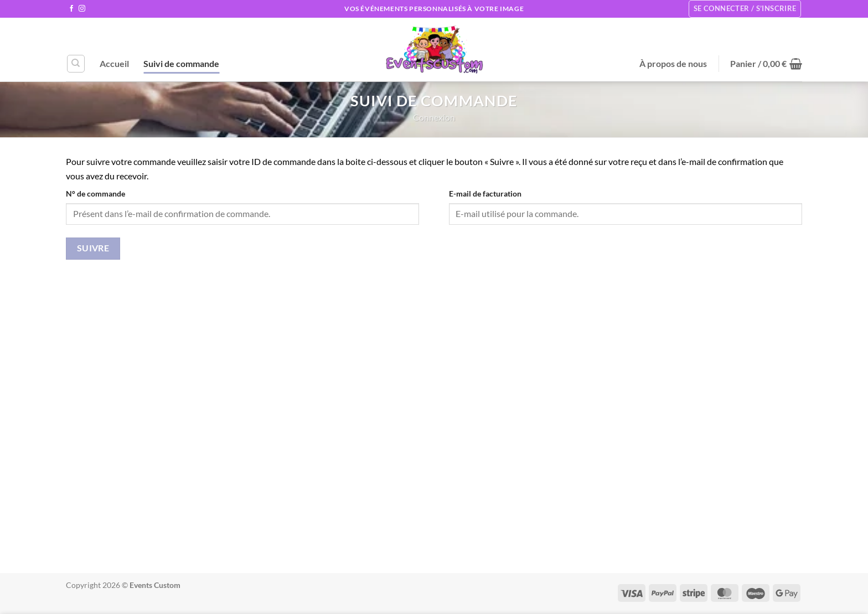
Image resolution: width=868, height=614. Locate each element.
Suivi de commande (181, 63)
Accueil (114, 63)
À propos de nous (673, 63)
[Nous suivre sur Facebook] (71, 9)
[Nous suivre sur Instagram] (82, 9)
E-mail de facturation (485, 194)
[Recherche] (76, 64)
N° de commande (95, 194)
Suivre (93, 248)
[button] (766, 64)
